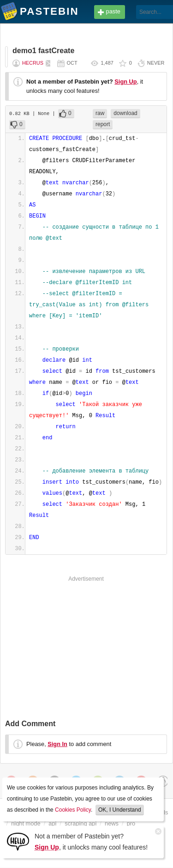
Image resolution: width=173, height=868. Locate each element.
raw (100, 113)
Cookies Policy (73, 810)
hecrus (33, 63)
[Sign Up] (18, 841)
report (103, 124)
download (125, 113)
